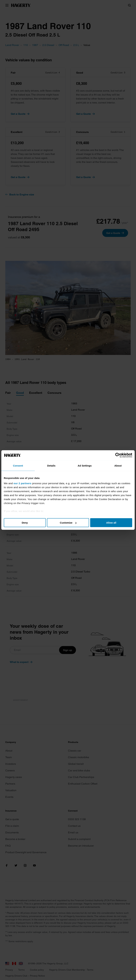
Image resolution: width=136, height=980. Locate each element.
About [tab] (118, 466)
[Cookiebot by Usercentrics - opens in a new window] (118, 455)
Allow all (111, 523)
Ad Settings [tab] (85, 466)
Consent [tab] (18, 466)
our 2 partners (23, 483)
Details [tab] (51, 466)
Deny (25, 523)
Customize (68, 523)
